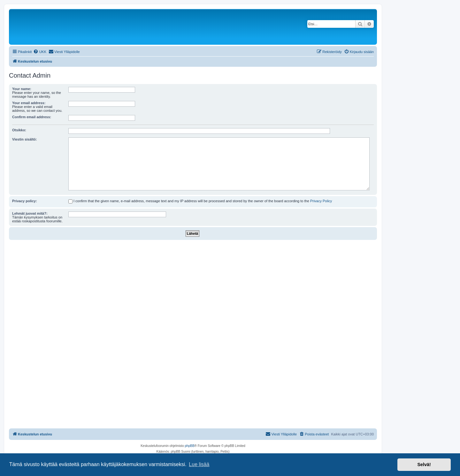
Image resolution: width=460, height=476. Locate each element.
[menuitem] (40, 52)
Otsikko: (19, 130)
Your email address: (29, 103)
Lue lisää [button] (199, 464)
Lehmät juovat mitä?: (30, 213)
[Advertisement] (193, 288)
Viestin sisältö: (24, 139)
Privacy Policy (321, 201)
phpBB (190, 446)
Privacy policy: (25, 201)
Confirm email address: (32, 117)
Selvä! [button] (424, 464)
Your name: (22, 89)
